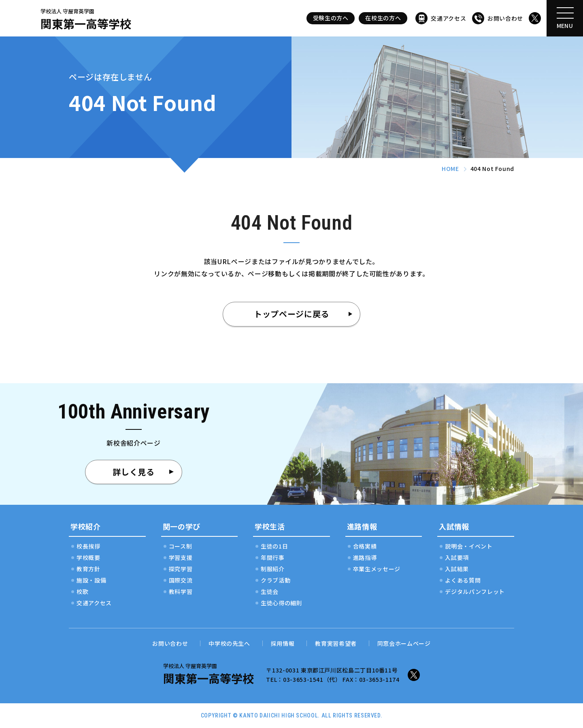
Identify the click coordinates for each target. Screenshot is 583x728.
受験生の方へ (331, 18)
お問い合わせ (505, 18)
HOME (450, 169)
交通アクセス (448, 18)
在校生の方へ (383, 18)
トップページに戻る (291, 314)
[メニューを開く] (565, 18)
